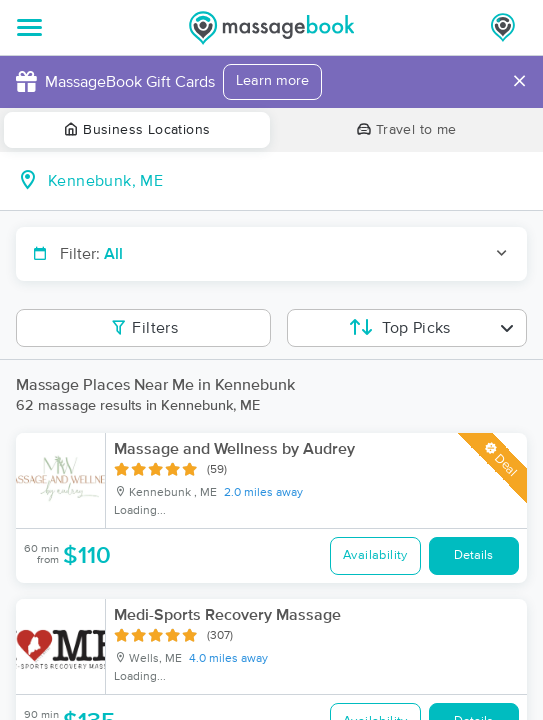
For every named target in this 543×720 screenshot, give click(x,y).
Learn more (272, 81)
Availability (375, 555)
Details (473, 555)
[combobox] (287, 181)
